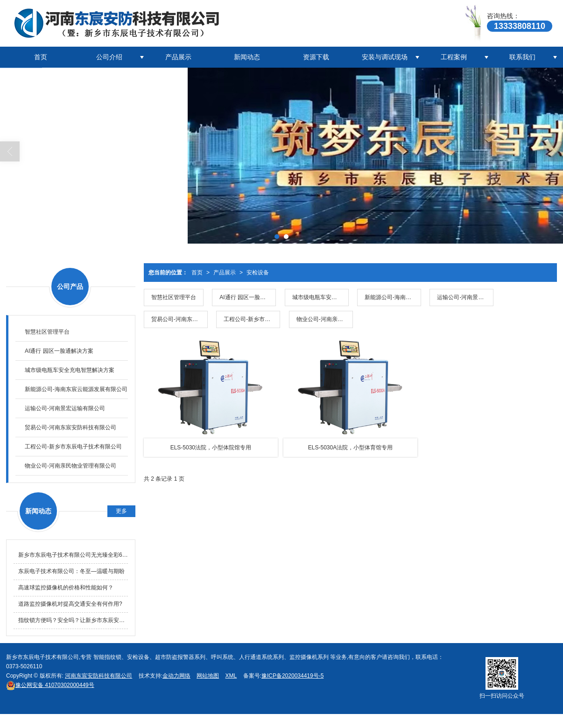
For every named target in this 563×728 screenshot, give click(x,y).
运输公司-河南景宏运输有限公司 (465, 297)
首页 (41, 57)
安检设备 (258, 273)
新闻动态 (247, 57)
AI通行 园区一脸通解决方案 (248, 297)
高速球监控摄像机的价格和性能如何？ (66, 588)
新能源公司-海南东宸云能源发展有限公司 (393, 297)
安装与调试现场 (385, 57)
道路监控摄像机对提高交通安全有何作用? (70, 604)
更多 (121, 511)
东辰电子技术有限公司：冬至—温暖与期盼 (71, 571)
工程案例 (454, 57)
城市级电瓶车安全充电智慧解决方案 (320, 297)
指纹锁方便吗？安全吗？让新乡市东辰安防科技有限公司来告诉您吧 (73, 620)
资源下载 (316, 57)
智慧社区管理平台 (174, 297)
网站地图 (208, 676)
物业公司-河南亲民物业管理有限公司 (325, 319)
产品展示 (178, 57)
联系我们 (522, 57)
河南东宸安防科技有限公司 (99, 676)
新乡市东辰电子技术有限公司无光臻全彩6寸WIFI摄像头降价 (73, 555)
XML (231, 676)
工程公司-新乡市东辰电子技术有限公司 (252, 319)
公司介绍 (109, 57)
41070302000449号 (50, 685)
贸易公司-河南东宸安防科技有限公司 (179, 319)
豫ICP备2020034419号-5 (292, 676)
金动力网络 (176, 676)
